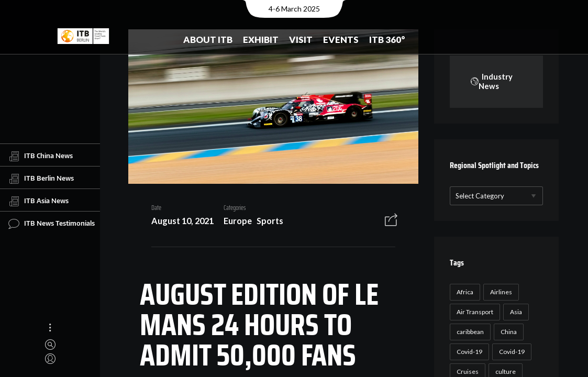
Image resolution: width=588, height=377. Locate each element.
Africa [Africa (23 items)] (464, 292)
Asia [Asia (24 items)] (515, 312)
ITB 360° (387, 40)
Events (341, 40)
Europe (234, 222)
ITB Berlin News (41, 179)
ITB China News (41, 156)
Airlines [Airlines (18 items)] (500, 292)
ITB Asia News (38, 201)
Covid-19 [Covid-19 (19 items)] (511, 352)
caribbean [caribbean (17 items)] (469, 332)
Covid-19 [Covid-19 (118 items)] (468, 352)
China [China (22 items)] (508, 332)
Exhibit (261, 40)
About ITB (208, 40)
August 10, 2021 (179, 222)
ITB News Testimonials (52, 224)
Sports (266, 222)
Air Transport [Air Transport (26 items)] (474, 312)
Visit (301, 40)
